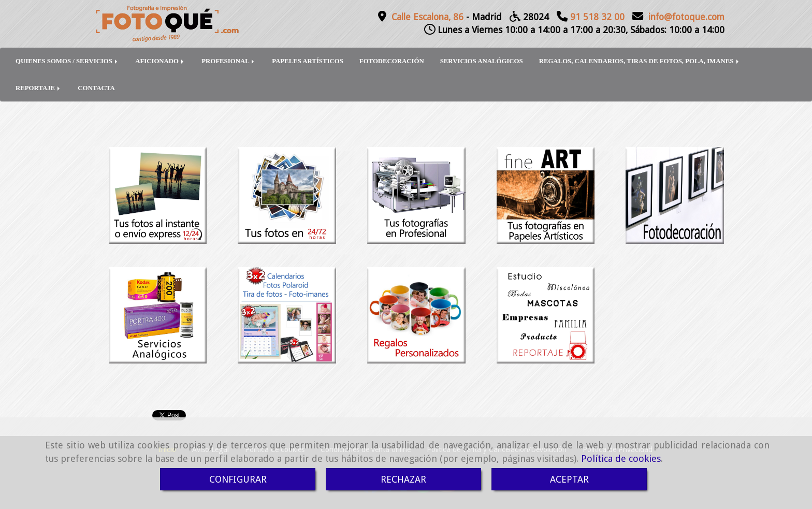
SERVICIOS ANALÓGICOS (482, 61)
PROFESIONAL (229, 61)
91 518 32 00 (597, 17)
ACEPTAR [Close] (569, 479)
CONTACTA (96, 88)
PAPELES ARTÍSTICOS (308, 61)
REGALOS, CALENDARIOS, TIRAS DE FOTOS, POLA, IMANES (640, 61)
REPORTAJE (39, 88)
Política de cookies (621, 459)
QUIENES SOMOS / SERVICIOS (67, 61)
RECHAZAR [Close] (403, 479)
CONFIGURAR (238, 479)
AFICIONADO (160, 61)
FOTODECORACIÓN (392, 61)
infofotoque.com (686, 17)
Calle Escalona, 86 (427, 17)
